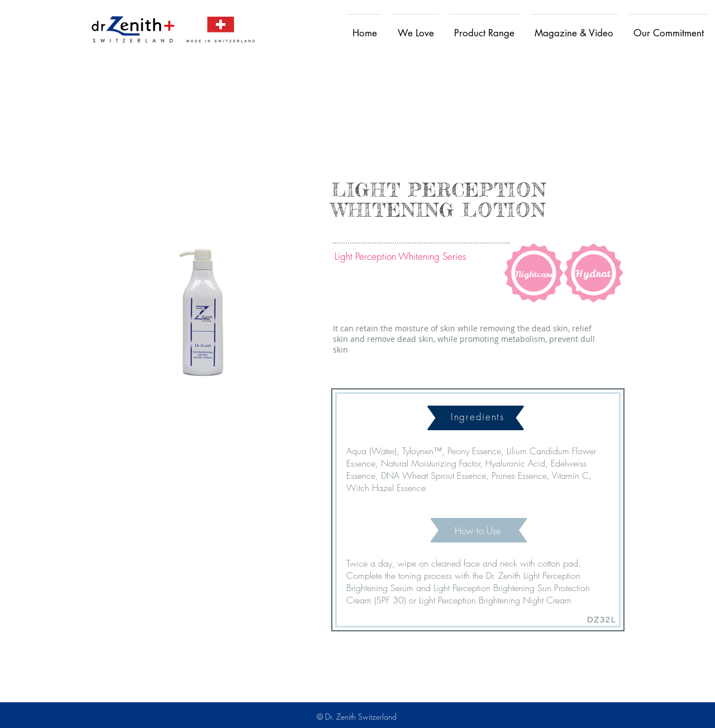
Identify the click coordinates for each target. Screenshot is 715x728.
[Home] (133, 29)
